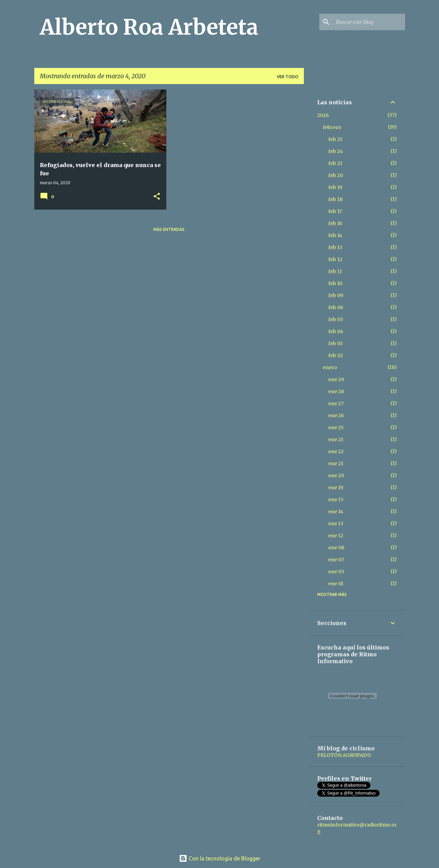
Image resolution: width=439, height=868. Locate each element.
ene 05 (336, 572)
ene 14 (336, 512)
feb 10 (335, 283)
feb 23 (335, 163)
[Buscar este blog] (369, 22)
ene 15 (336, 500)
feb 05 (336, 319)
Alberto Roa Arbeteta (149, 27)
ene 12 (336, 536)
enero (330, 367)
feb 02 (336, 355)
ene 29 (336, 379)
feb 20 (336, 175)
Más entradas (169, 229)
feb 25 (335, 139)
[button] (157, 197)
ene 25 (336, 427)
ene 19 (336, 488)
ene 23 (336, 439)
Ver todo (288, 77)
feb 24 (336, 151)
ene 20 (336, 476)
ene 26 (336, 415)
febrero (332, 127)
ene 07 (336, 560)
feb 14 (335, 235)
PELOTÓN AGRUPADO (344, 755)
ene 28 (336, 391)
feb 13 (335, 247)
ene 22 (336, 451)
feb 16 (335, 223)
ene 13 (336, 524)
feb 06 (336, 307)
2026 (323, 115)
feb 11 (335, 271)
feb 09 (336, 295)
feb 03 (335, 343)
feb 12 (335, 259)
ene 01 (336, 584)
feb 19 (335, 187)
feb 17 (335, 211)
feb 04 (336, 331)
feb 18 (335, 199)
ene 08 (336, 548)
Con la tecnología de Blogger (220, 858)
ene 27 (336, 403)
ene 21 (336, 464)
